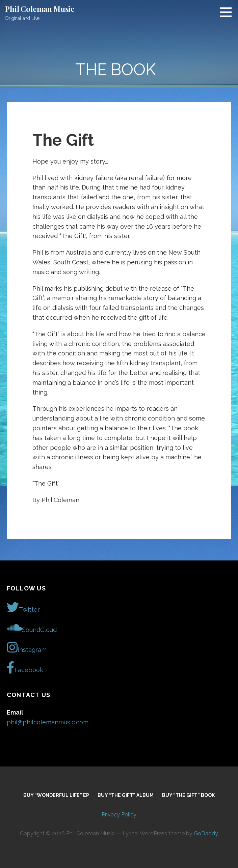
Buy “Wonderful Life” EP (56, 795)
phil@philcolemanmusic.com (48, 722)
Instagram (27, 647)
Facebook (25, 668)
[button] (228, 12)
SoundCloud (32, 628)
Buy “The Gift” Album (126, 795)
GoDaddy (206, 833)
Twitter (23, 607)
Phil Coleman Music (40, 9)
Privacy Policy (119, 815)
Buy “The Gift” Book (188, 795)
